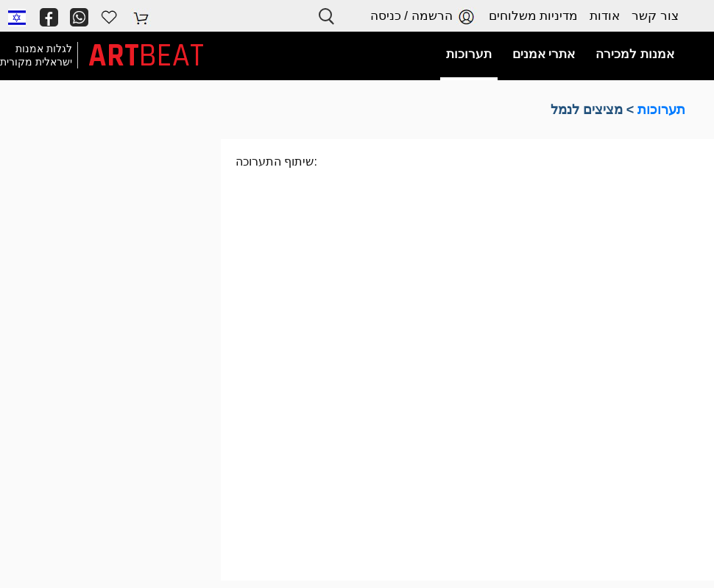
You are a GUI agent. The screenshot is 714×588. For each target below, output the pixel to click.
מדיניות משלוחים (534, 16)
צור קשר (655, 16)
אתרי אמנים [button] (544, 54)
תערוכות (661, 110)
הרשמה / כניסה (424, 17)
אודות (605, 16)
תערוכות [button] (469, 54)
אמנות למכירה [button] (635, 54)
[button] (17, 17)
